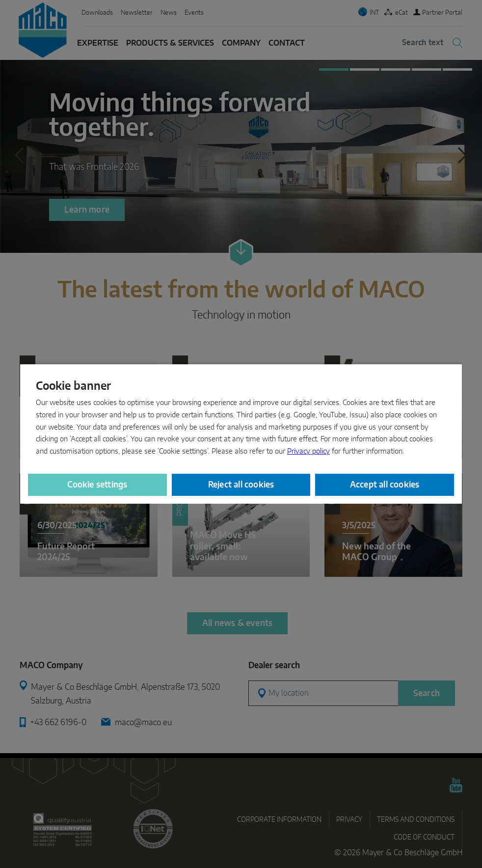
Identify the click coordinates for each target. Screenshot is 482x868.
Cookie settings (97, 485)
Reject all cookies (241, 485)
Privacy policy (308, 451)
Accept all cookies (385, 485)
